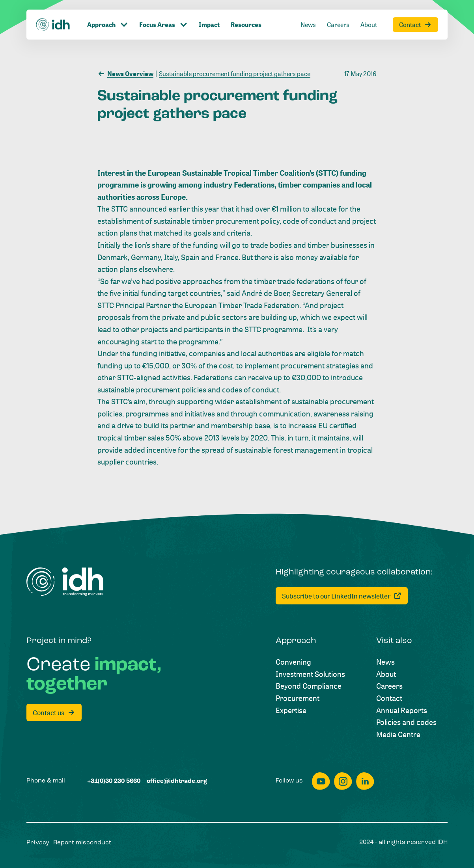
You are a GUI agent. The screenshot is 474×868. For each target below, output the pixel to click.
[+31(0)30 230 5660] (114, 782)
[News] (385, 662)
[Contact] (389, 698)
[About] (386, 674)
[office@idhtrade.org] (177, 782)
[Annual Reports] (402, 711)
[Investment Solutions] (310, 674)
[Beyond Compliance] (309, 686)
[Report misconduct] (82, 843)
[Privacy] (38, 843)
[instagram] (343, 781)
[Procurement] (298, 698)
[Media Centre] (398, 735)
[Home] (65, 582)
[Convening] (293, 662)
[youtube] (321, 781)
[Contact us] (54, 712)
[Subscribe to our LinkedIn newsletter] (342, 596)
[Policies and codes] (406, 722)
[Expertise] (291, 711)
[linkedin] (365, 781)
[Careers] (389, 686)
